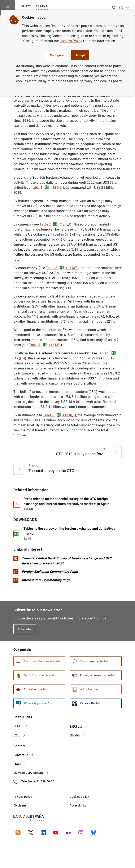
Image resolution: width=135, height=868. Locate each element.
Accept (80, 55)
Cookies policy (79, 797)
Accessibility (78, 805)
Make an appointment (31, 773)
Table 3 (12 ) (62, 268)
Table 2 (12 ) (55, 224)
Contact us (24, 755)
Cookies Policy (71, 41)
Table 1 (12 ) (47, 188)
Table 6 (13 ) (59, 415)
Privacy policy (23, 797)
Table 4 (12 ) (45, 345)
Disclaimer (20, 805)
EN (124, 8)
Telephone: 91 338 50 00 (34, 782)
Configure (57, 55)
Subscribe (25, 629)
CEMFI (21, 726)
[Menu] (8, 8)
